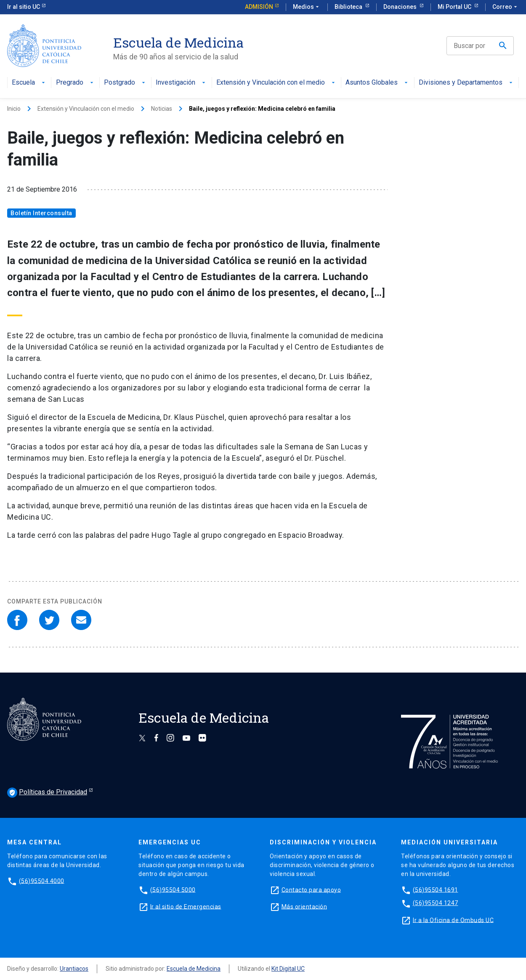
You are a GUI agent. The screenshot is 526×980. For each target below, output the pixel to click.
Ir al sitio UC (24, 7)
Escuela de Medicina (194, 969)
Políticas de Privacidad (47, 793)
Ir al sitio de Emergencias (186, 906)
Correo (506, 7)
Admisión (259, 7)
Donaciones (401, 7)
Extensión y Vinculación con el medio (276, 83)
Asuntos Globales (377, 83)
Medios (307, 7)
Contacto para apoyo (311, 889)
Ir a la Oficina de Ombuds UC (453, 920)
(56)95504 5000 (173, 889)
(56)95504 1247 (436, 903)
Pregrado (76, 83)
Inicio (14, 109)
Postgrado (125, 83)
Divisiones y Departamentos (466, 83)
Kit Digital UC (288, 969)
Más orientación (304, 906)
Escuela (29, 83)
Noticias (162, 109)
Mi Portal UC (455, 7)
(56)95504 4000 (42, 881)
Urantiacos (74, 969)
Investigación (181, 83)
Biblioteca (349, 7)
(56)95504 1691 (436, 889)
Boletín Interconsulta (41, 213)
